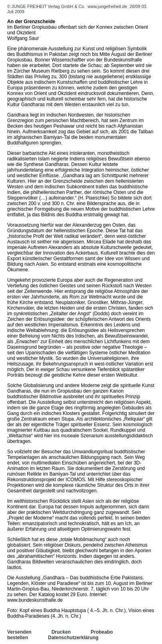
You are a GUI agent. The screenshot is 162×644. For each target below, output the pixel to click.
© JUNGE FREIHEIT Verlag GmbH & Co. (47, 6)
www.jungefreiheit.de (107, 6)
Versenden (19, 632)
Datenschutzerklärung (73, 638)
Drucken (61, 632)
